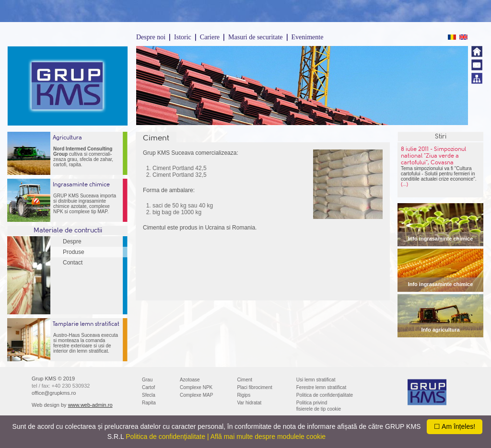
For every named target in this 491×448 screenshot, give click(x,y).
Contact (73, 263)
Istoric (183, 37)
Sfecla (149, 395)
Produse (74, 252)
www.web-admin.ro (90, 405)
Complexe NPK (196, 387)
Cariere (210, 37)
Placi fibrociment (254, 387)
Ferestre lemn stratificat (321, 387)
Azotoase (190, 380)
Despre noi (151, 37)
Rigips (244, 395)
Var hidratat (249, 403)
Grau (147, 380)
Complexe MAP (196, 395)
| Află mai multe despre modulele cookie (266, 437)
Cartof (148, 387)
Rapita (149, 403)
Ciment (245, 380)
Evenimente (308, 37)
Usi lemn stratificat (316, 380)
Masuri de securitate (256, 37)
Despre (72, 241)
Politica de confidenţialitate (325, 395)
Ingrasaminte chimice (81, 184)
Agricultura (67, 138)
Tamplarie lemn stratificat (86, 324)
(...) (404, 184)
